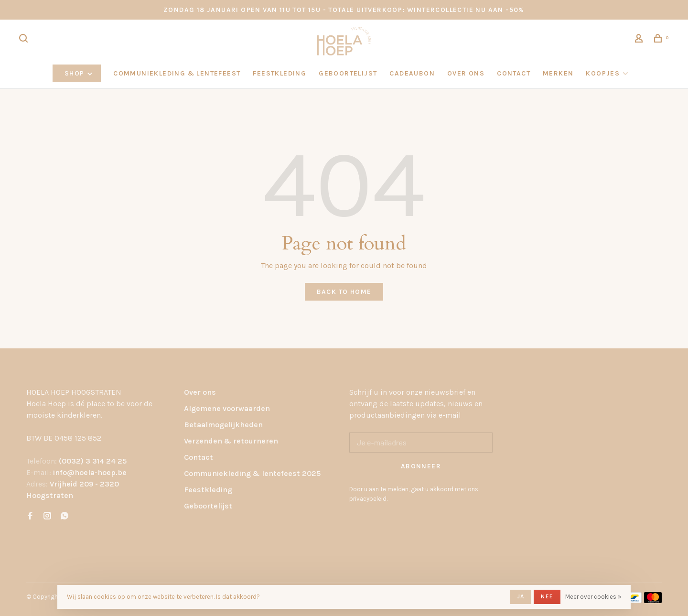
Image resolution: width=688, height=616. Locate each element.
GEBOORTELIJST (348, 73)
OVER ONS (466, 73)
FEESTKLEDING (279, 73)
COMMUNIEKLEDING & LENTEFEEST (177, 73)
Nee (547, 596)
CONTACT (514, 73)
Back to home (344, 292)
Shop (79, 73)
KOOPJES (603, 73)
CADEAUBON (412, 73)
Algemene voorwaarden (227, 408)
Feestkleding (208, 490)
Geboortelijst (208, 506)
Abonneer (421, 466)
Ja (521, 596)
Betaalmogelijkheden (223, 425)
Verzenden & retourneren (231, 441)
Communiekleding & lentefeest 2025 (252, 473)
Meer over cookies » (593, 597)
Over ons (200, 392)
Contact (199, 457)
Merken (558, 73)
